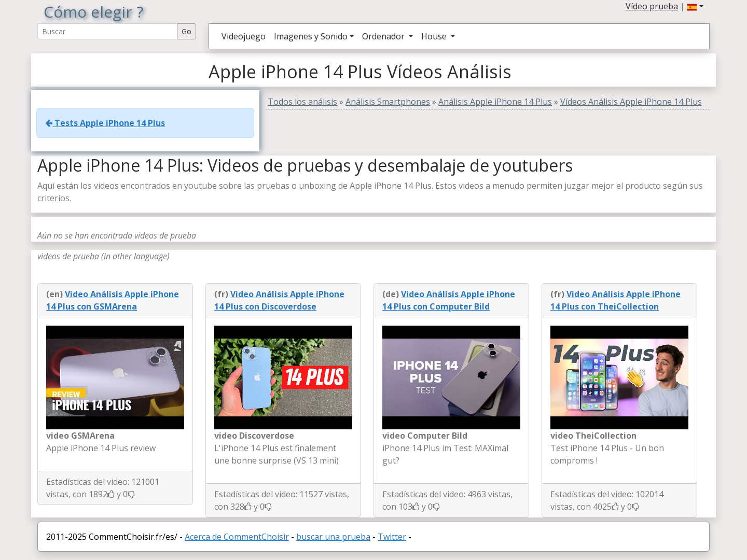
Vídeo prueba (652, 6)
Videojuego (244, 36)
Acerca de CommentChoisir (237, 537)
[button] (695, 6)
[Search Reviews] (107, 31)
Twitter (392, 537)
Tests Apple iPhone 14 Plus (105, 123)
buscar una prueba (333, 537)
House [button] (435, 36)
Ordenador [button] (384, 36)
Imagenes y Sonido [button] (311, 36)
